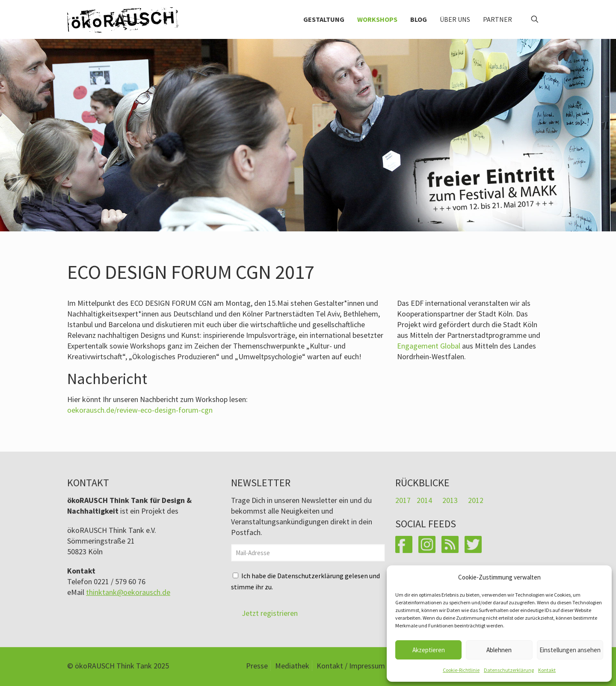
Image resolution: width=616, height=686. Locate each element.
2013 (450, 500)
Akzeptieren (429, 650)
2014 (424, 500)
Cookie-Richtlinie (461, 670)
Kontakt (547, 670)
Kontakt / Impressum (351, 666)
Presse (257, 666)
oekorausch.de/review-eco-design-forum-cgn (140, 410)
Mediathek (292, 666)
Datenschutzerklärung (509, 670)
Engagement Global (429, 346)
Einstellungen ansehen (570, 650)
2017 (403, 500)
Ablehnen (499, 650)
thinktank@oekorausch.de (128, 592)
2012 (476, 500)
